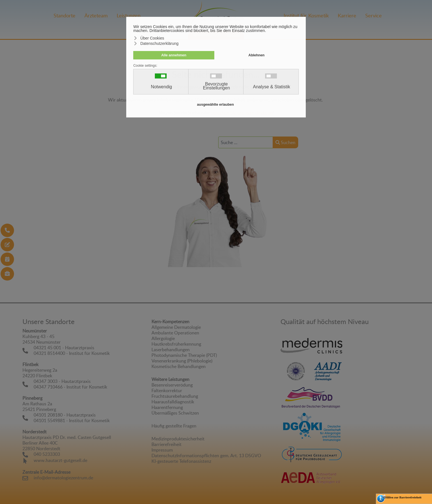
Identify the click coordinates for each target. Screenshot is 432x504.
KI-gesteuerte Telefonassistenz (181, 461)
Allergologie (163, 338)
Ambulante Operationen (175, 333)
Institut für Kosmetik (306, 15)
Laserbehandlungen (171, 350)
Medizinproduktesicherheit (178, 439)
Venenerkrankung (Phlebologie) (182, 361)
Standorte (65, 15)
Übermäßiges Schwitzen (175, 413)
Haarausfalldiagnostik (173, 402)
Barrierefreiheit (166, 444)
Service (374, 15)
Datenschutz (164, 456)
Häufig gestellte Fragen (174, 426)
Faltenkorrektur (167, 390)
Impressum (162, 450)
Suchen (285, 142)
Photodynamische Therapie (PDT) (184, 355)
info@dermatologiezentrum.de (63, 478)
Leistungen (129, 15)
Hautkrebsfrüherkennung (176, 344)
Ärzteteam (96, 15)
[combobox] (246, 142)
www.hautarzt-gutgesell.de (60, 460)
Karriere (347, 15)
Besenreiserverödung (172, 385)
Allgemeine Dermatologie (176, 327)
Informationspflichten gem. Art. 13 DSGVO (219, 456)
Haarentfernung (167, 407)
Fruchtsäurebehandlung (175, 396)
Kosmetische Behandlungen (179, 366)
